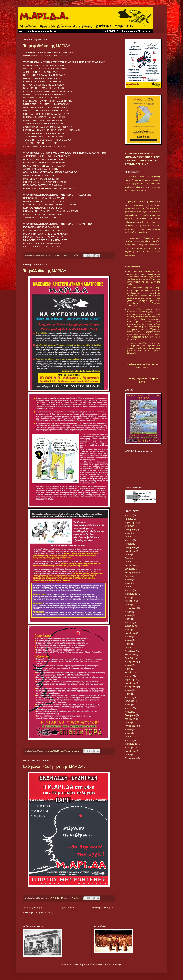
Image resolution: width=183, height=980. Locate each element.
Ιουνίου (128, 580)
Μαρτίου (129, 515)
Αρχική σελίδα (67, 908)
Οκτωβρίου (130, 555)
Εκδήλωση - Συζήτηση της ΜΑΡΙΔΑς (54, 766)
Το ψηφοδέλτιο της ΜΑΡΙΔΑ (47, 46)
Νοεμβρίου (130, 551)
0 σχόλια (76, 255)
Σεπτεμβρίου (131, 572)
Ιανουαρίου (130, 526)
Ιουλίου (128, 612)
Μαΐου (128, 533)
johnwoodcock (99, 964)
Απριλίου (129, 519)
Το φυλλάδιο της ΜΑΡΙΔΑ (45, 271)
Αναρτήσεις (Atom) (44, 913)
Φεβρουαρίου (131, 522)
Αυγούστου (130, 558)
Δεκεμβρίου (130, 530)
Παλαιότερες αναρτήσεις (102, 908)
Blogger (118, 964)
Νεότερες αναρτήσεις (34, 908)
